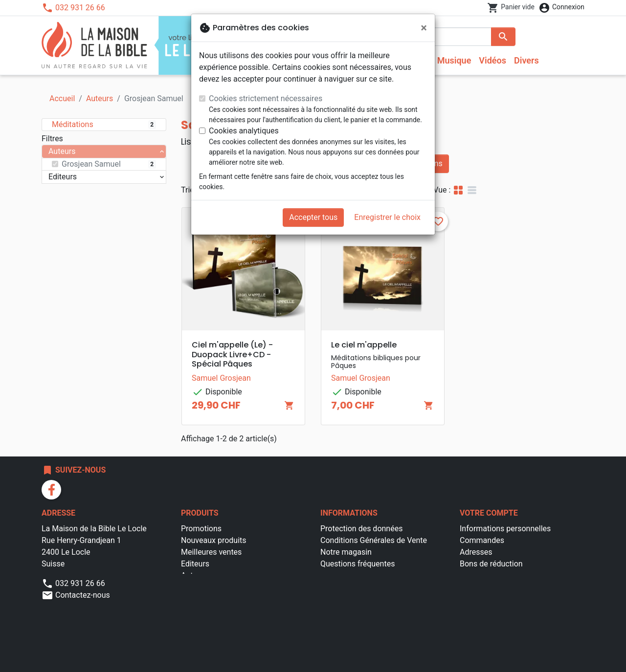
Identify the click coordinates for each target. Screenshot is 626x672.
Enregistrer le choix (387, 217)
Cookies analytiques (244, 131)
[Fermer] (424, 28)
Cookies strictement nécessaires (266, 98)
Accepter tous (313, 217)
